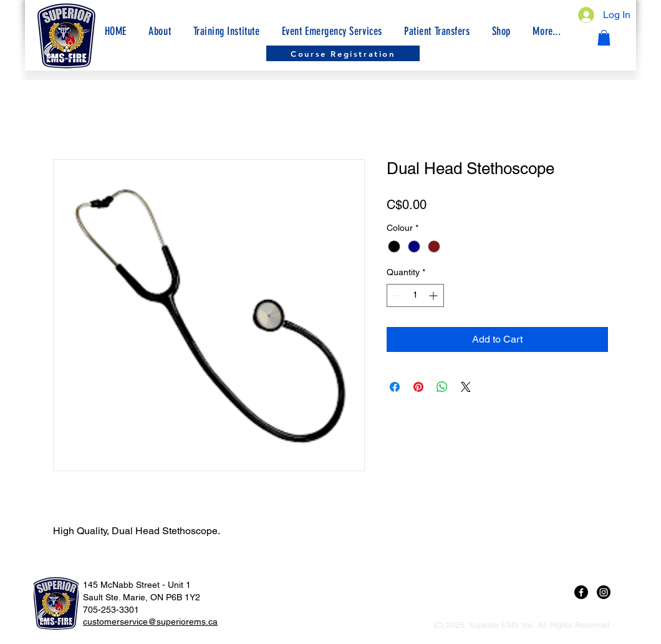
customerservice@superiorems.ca (150, 622)
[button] (547, 31)
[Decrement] (396, 295)
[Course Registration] (343, 53)
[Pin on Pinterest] (418, 387)
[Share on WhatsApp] (442, 387)
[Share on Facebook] (395, 387)
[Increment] (434, 295)
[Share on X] (466, 387)
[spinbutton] (415, 295)
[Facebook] (581, 592)
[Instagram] (604, 592)
